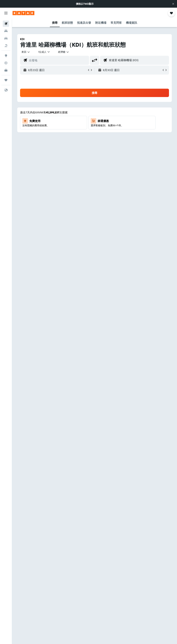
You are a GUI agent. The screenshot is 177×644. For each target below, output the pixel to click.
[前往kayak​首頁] (23, 13)
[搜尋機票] (6, 24)
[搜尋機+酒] (6, 46)
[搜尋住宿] (6, 31)
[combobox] (64, 52)
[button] (173, 4)
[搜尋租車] (6, 38)
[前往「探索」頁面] (6, 56)
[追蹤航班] (6, 63)
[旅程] (6, 80)
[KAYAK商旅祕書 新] (6, 70)
